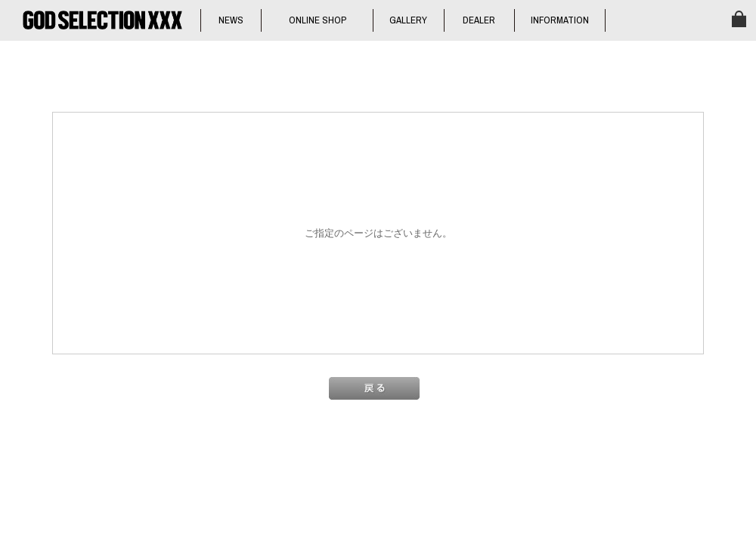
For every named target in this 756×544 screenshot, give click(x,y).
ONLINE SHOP (318, 20)
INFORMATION (560, 20)
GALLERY (408, 20)
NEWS (231, 20)
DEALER (479, 20)
